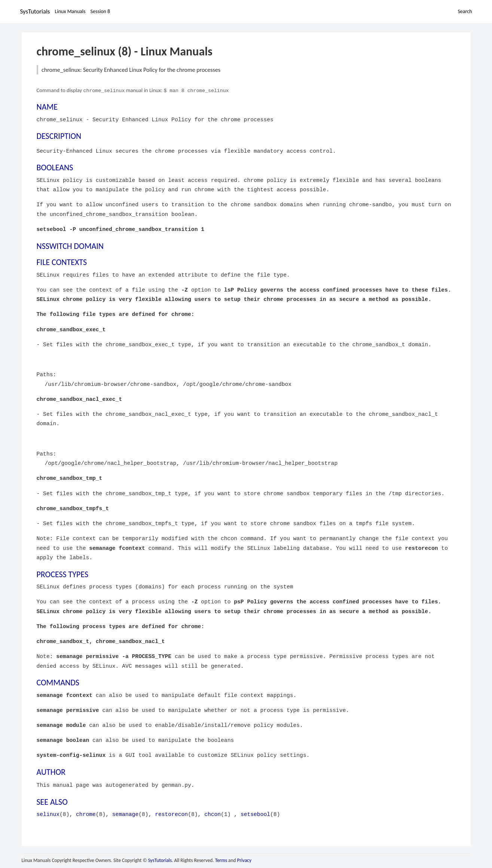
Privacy (244, 860)
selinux (48, 814)
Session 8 (100, 11)
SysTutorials (35, 11)
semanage (125, 814)
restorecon (171, 814)
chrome (86, 814)
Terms (221, 860)
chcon (213, 814)
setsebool (255, 814)
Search (465, 11)
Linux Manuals (70, 11)
